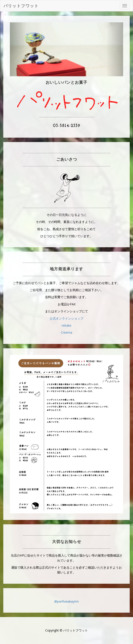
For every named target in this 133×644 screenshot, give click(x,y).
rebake (66, 325)
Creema (67, 332)
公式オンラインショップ (66, 318)
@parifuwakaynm (66, 601)
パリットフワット (21, 6)
